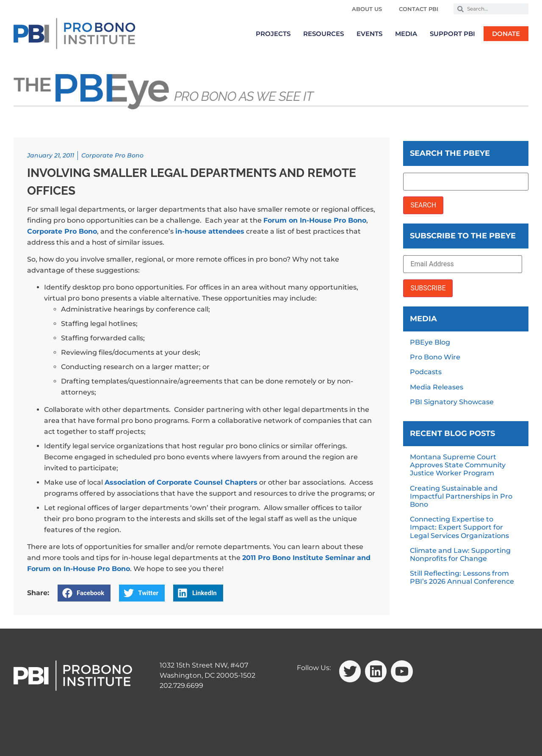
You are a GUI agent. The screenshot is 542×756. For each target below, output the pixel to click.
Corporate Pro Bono (112, 155)
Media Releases (437, 387)
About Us (367, 9)
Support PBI (452, 34)
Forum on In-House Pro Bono (315, 220)
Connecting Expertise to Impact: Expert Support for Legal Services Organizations (459, 527)
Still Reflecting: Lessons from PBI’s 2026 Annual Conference (462, 577)
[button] (84, 593)
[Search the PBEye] (466, 182)
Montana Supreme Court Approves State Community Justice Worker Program (458, 465)
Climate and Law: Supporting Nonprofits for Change (460, 555)
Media (406, 34)
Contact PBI (419, 9)
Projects (273, 34)
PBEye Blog (430, 342)
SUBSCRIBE (428, 288)
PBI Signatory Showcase (452, 402)
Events (369, 34)
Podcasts (426, 372)
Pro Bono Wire (435, 357)
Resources (324, 34)
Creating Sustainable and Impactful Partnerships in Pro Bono (461, 496)
